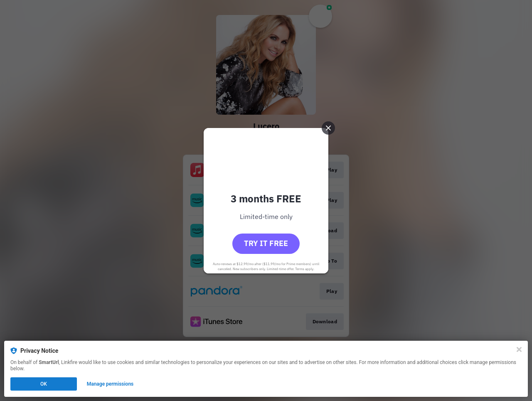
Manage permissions (110, 384)
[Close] (519, 349)
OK (44, 384)
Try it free (266, 243)
